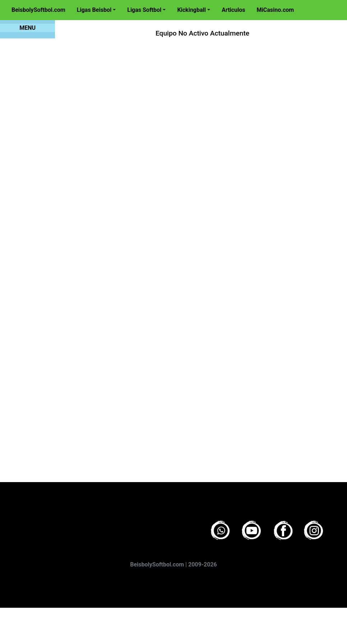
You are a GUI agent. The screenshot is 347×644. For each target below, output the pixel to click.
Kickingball (191, 10)
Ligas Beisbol (94, 10)
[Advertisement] (125, 253)
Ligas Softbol (144, 10)
